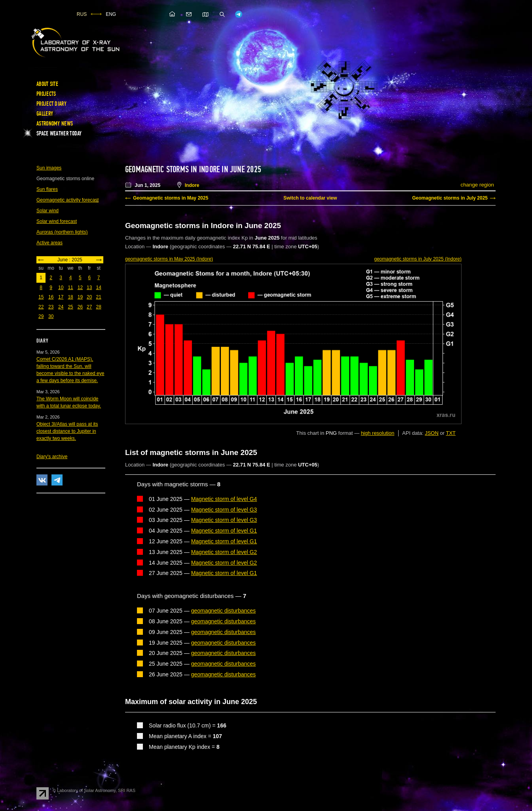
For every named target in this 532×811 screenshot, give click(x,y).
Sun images (49, 168)
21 (98, 297)
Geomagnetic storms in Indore (172, 169)
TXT (451, 433)
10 (61, 287)
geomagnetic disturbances (223, 611)
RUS (82, 14)
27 (89, 307)
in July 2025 (418, 259)
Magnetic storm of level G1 (224, 531)
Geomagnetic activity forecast (67, 200)
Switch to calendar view (310, 198)
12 (80, 287)
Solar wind (47, 211)
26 (80, 307)
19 (80, 297)
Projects (46, 94)
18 (70, 297)
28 (98, 307)
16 (51, 297)
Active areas (49, 243)
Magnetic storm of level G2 (224, 552)
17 (61, 297)
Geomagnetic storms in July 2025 (450, 198)
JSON (432, 433)
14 (98, 287)
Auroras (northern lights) (62, 232)
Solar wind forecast (57, 221)
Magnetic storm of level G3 (224, 510)
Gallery (45, 114)
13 (89, 287)
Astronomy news (55, 124)
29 (41, 316)
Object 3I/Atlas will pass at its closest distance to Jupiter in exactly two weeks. (67, 431)
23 (51, 307)
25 (70, 307)
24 (61, 307)
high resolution (378, 433)
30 (51, 316)
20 (89, 297)
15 (41, 297)
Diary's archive (52, 457)
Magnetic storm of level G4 (224, 499)
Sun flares (47, 189)
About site (47, 84)
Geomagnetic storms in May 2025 (171, 198)
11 (70, 287)
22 (41, 307)
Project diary (51, 104)
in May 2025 (169, 259)
